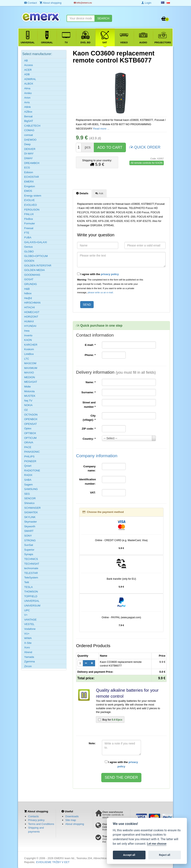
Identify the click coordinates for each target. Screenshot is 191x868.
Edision (29, 172)
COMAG (29, 130)
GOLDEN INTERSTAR (38, 266)
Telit (27, 582)
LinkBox (29, 354)
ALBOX (29, 84)
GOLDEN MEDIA (35, 270)
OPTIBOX (30, 433)
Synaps (29, 554)
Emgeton (30, 186)
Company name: (89, 469)
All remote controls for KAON (147, 163)
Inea (27, 331)
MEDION (30, 377)
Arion (27, 98)
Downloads (72, 816)
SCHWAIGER (32, 508)
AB (26, 61)
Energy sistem (33, 196)
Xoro (27, 647)
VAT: (93, 493)
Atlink (27, 107)
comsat (29, 135)
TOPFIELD (31, 596)
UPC (27, 610)
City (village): (89, 418)
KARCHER (31, 345)
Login (146, 3)
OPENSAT (30, 424)
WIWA (28, 638)
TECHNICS (31, 559)
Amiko (28, 93)
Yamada (29, 657)
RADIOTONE (32, 471)
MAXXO (29, 373)
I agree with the (98, 274)
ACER (28, 70)
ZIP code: (89, 429)
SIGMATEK (31, 512)
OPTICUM (30, 438)
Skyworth (30, 526)
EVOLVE (29, 200)
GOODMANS (32, 275)
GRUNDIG (30, 284)
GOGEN (29, 261)
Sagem (28, 485)
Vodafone (30, 629)
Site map (71, 820)
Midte (27, 387)
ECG (27, 168)
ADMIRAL (30, 79)
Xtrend (28, 652)
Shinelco (29, 503)
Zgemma (29, 661)
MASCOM (30, 363)
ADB (27, 74)
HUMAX (29, 321)
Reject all (165, 855)
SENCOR (30, 498)
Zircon (28, 666)
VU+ (27, 634)
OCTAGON (31, 415)
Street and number (89, 405)
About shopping (75, 824)
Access (29, 65)
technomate (31, 568)
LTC (27, 359)
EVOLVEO (30, 205)
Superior (29, 550)
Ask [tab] (99, 193)
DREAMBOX (32, 163)
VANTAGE (30, 620)
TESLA (28, 587)
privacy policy (110, 274)
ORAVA (29, 442)
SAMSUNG (31, 489)
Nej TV (28, 401)
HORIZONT (31, 317)
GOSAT (29, 279)
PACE (28, 447)
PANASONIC (32, 452)
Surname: (89, 392)
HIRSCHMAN (32, 303)
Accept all (129, 855)
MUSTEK (30, 396)
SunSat (29, 545)
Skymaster (30, 522)
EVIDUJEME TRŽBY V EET (53, 862)
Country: (89, 439)
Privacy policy (36, 820)
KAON (28, 340)
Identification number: (88, 482)
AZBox (28, 112)
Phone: (90, 355)
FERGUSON (32, 210)
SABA (28, 480)
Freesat (29, 228)
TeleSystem (31, 578)
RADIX (28, 475)
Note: (92, 743)
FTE (27, 233)
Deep (27, 144)
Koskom (29, 349)
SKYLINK (30, 517)
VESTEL (29, 624)
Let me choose (157, 844)
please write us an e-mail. (101, 292)
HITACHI (29, 307)
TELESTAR (31, 573)
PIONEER (30, 461)
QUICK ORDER (145, 147)
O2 (26, 410)
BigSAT (29, 121)
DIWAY (28, 158)
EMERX (29, 182)
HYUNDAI (30, 326)
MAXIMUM (31, 368)
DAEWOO (30, 140)
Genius (28, 247)
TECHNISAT (32, 564)
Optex (28, 428)
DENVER (30, 149)
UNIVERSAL (32, 601)
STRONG (30, 540)
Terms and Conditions (41, 824)
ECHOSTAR (32, 177)
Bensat (28, 116)
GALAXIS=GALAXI (36, 242)
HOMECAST (32, 312)
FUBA (28, 237)
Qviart (28, 466)
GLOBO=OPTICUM (36, 256)
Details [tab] (82, 193)
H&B (27, 289)
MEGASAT (31, 382)
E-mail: (90, 345)
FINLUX (29, 214)
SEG (27, 494)
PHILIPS (29, 456)
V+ (26, 615)
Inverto (28, 335)
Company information (97, 456)
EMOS (28, 191)
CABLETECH (32, 126)
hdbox (28, 293)
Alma (27, 88)
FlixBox (29, 219)
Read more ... (101, 129)
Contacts (33, 816)
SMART (29, 531)
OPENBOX (31, 419)
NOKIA (28, 405)
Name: (91, 382)
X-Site (28, 643)
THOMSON (31, 592)
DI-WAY (29, 154)
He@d (28, 298)
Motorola (29, 391)
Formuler (30, 223)
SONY (28, 536)
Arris (27, 102)
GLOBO (29, 251)
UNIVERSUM (32, 606)
